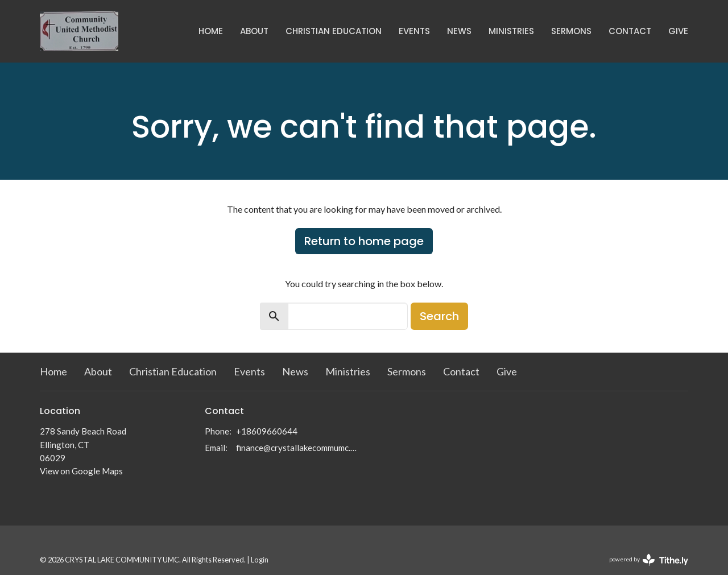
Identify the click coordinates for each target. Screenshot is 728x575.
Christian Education (334, 31)
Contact (630, 31)
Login (260, 560)
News (459, 31)
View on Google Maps (81, 471)
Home (211, 31)
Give (678, 31)
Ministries (511, 31)
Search (439, 316)
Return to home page (364, 241)
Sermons (571, 31)
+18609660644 (267, 431)
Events (414, 31)
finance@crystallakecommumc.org (297, 448)
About (254, 31)
